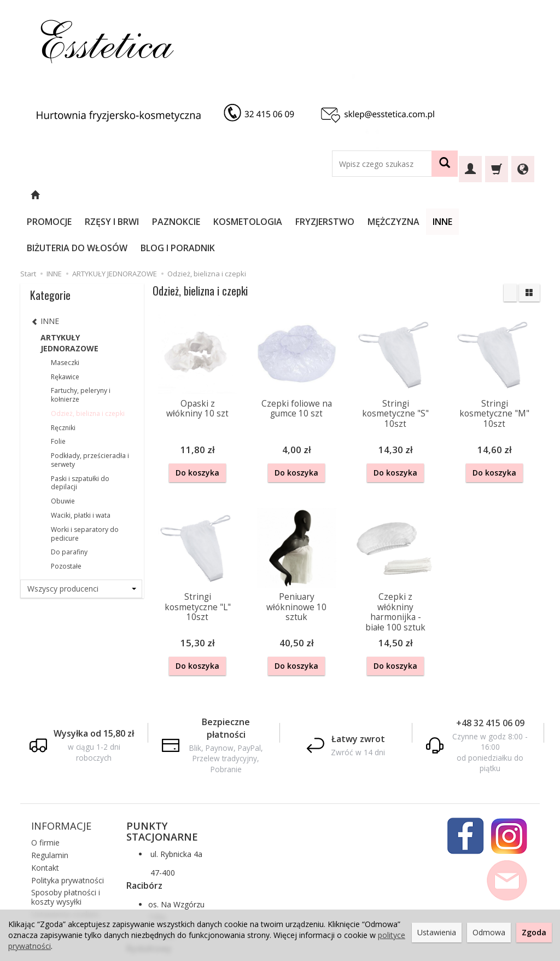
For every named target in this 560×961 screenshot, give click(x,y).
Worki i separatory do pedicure (85, 481)
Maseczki (65, 310)
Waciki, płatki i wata (81, 463)
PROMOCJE (79, 195)
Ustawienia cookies (65, 859)
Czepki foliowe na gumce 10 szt (297, 356)
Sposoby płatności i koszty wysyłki (66, 843)
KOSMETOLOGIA (277, 195)
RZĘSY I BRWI (141, 195)
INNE (472, 195)
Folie (58, 389)
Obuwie (63, 448)
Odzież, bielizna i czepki (88, 361)
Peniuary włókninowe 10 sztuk (296, 554)
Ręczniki (63, 375)
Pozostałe (66, 514)
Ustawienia (437, 932)
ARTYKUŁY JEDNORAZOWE (69, 290)
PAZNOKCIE (206, 195)
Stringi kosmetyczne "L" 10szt (198, 554)
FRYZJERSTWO (354, 195)
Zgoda (534, 932)
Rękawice (65, 324)
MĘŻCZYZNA (423, 195)
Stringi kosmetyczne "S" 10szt (395, 361)
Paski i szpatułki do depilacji (80, 430)
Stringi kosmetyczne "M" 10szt (494, 361)
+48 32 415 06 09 (490, 668)
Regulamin (50, 800)
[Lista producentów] (81, 536)
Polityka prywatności (68, 826)
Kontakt (45, 813)
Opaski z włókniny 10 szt (197, 356)
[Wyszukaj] (445, 164)
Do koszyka (197, 420)
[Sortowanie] (510, 240)
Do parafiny (69, 499)
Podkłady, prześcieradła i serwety (90, 407)
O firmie (45, 788)
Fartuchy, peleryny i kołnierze (81, 342)
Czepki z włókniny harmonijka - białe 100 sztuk (395, 559)
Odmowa (489, 932)
